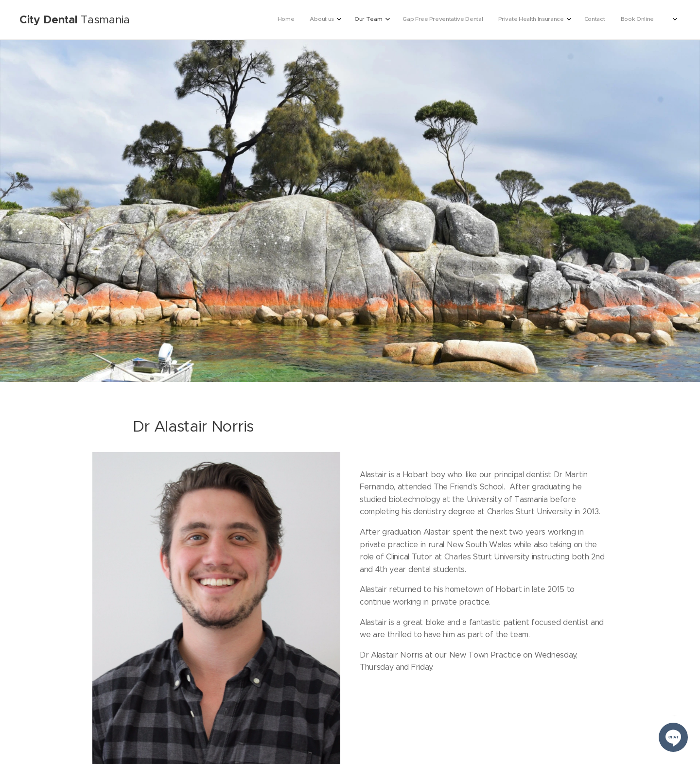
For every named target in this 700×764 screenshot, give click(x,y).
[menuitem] (560, 20)
